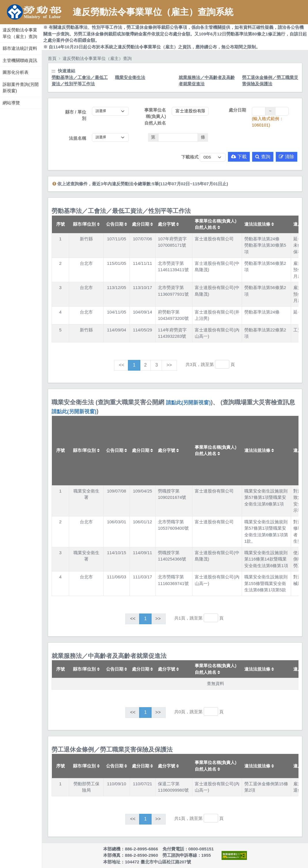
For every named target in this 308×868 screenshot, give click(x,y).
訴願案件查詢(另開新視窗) (21, 88)
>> (169, 365)
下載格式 (190, 157)
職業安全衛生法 (130, 77)
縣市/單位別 (86, 224)
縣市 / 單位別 (76, 115)
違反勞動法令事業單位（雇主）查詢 (20, 33)
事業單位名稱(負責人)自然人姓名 (155, 116)
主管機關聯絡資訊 (20, 60)
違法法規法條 (259, 224)
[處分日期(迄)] (282, 111)
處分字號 (168, 224)
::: (1, 23)
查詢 (263, 157)
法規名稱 (78, 138)
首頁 (52, 58)
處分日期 (237, 110)
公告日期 (117, 224)
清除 (287, 157)
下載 (239, 157)
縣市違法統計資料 (20, 48)
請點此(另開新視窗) (188, 403)
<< (122, 365)
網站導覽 (11, 103)
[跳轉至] (222, 364)
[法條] (178, 137)
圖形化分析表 (16, 72)
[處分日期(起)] (259, 111)
